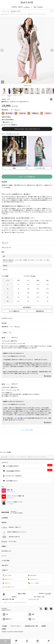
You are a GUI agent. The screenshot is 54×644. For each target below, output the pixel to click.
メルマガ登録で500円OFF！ (28, 465)
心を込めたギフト (33, 579)
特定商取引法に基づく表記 (31, 626)
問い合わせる (48, 376)
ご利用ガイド (5, 570)
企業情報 (4, 629)
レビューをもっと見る (27, 430)
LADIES (14, 7)
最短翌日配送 (32, 575)
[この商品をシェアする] (51, 99)
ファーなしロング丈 (40, 168)
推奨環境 (44, 626)
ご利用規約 (4, 626)
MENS (20, 7)
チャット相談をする (14, 311)
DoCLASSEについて (6, 551)
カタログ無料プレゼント (10, 481)
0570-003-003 (34, 599)
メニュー (5, 642)
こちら (34, 276)
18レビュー (17, 110)
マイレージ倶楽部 (33, 583)
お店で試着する (27, 307)
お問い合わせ (5, 565)
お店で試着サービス (8, 587)
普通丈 (14, 168)
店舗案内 (4, 546)
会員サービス (7, 583)
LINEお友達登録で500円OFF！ (28, 470)
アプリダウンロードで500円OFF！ (13, 476)
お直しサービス (7, 579)
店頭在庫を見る (40, 311)
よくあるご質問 (5, 561)
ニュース (4, 556)
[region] (27, 7)
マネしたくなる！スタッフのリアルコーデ (27, 129)
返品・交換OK (7, 575)
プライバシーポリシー (16, 626)
